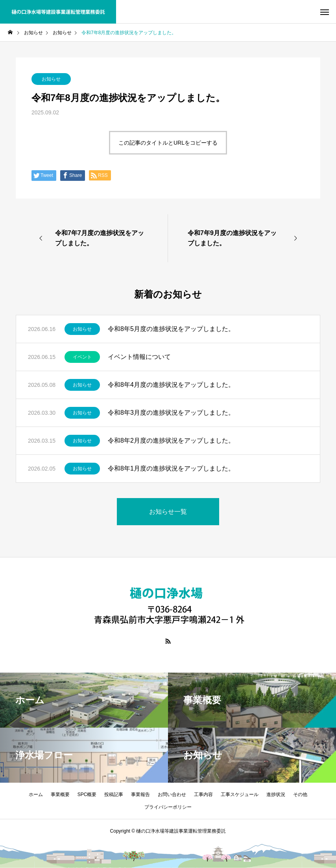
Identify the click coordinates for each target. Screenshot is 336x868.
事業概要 (60, 794)
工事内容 (203, 794)
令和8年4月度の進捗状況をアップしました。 (171, 385)
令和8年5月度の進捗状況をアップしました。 (171, 329)
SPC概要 (87, 794)
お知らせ (51, 79)
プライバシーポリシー (168, 807)
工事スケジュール (240, 794)
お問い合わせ (172, 794)
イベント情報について (139, 357)
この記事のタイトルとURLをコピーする (168, 143)
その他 (300, 794)
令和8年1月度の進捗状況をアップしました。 (171, 468)
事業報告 (140, 794)
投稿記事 (114, 794)
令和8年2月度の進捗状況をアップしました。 (171, 440)
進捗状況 (276, 794)
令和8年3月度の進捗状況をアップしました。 (171, 413)
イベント (82, 357)
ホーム (36, 794)
